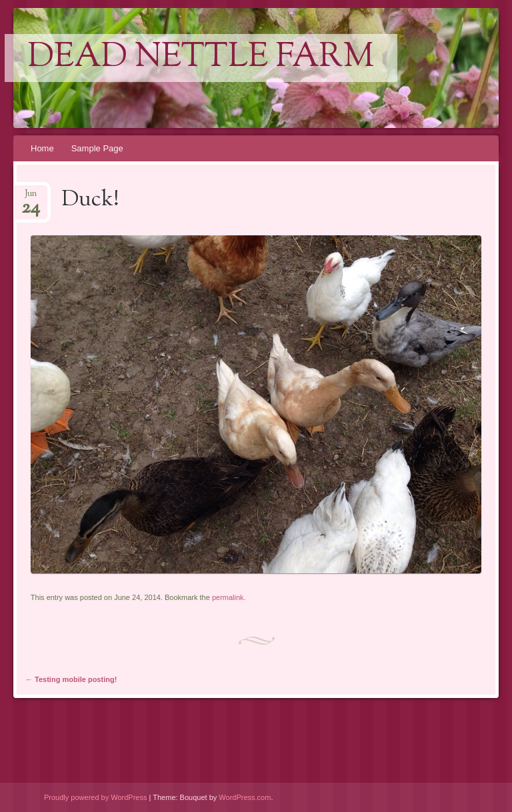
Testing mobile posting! (71, 679)
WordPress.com (245, 797)
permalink (228, 597)
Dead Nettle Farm (201, 58)
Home (42, 148)
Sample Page (97, 148)
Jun (31, 198)
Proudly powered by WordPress (95, 797)
